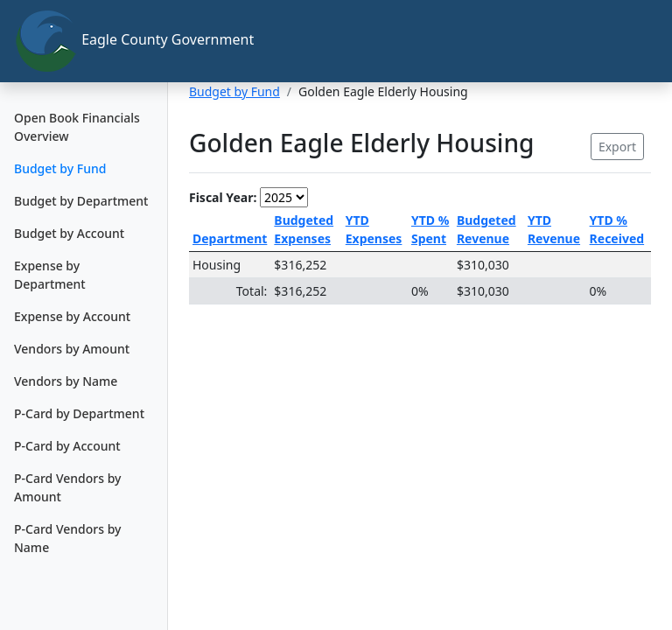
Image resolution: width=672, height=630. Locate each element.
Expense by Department (50, 275)
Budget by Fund (60, 168)
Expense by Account (72, 316)
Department (230, 238)
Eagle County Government (91, 41)
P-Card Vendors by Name (67, 538)
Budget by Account (69, 233)
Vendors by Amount (72, 349)
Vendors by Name (66, 381)
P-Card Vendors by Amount (67, 487)
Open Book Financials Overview (77, 127)
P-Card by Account (67, 446)
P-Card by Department (79, 413)
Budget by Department (81, 201)
